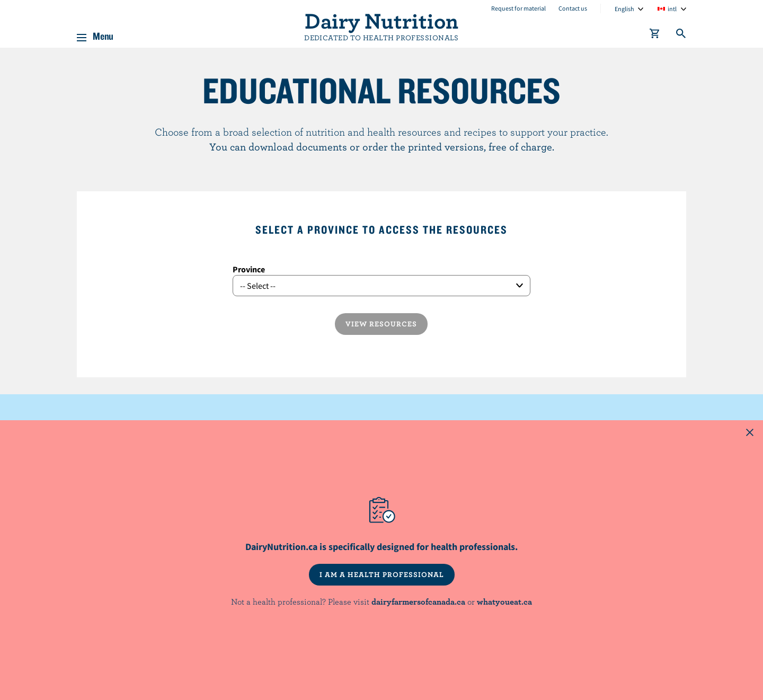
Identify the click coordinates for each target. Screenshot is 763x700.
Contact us (573, 8)
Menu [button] (103, 34)
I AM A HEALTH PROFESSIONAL (382, 574)
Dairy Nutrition (381, 20)
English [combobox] (624, 9)
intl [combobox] (672, 9)
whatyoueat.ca (504, 601)
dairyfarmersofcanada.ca (418, 601)
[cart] (655, 36)
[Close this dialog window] (750, 433)
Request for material (518, 8)
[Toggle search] (681, 36)
